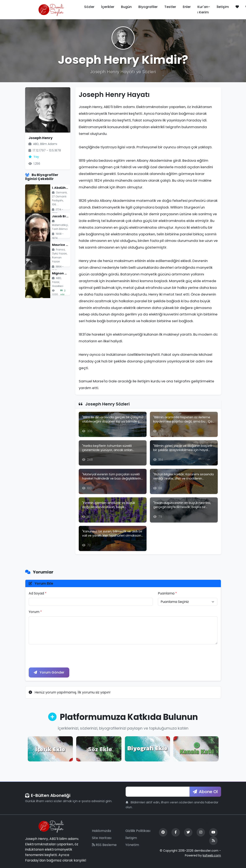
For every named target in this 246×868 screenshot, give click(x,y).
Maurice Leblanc (65, 245)
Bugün (126, 7)
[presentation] (61, 656)
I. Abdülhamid (63, 188)
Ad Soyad (38, 593)
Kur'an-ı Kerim (204, 10)
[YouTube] (213, 832)
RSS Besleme (104, 845)
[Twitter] (188, 832)
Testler (170, 7)
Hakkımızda (101, 831)
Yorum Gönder (49, 672)
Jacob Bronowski (66, 216)
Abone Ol (205, 792)
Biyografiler (148, 7)
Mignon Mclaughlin (67, 273)
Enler (187, 7)
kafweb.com (212, 855)
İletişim (223, 7)
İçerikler (108, 7)
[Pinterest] (163, 832)
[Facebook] (176, 832)
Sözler (89, 7)
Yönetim (132, 845)
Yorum (35, 612)
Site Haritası (102, 838)
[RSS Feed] (213, 841)
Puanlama (167, 593)
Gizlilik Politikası (138, 831)
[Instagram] (201, 832)
